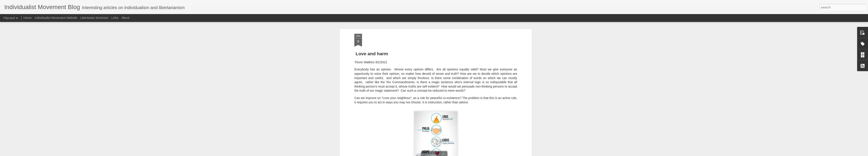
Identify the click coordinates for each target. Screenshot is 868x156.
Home (27, 18)
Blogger (448, 154)
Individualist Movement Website (56, 18)
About (126, 18)
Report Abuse (460, 154)
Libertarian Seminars (94, 18)
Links (115, 18)
